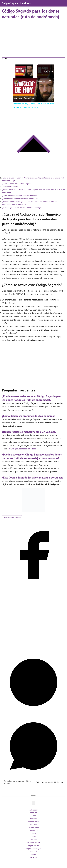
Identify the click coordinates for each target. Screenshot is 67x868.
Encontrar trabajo (33, 842)
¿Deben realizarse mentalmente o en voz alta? (20, 199)
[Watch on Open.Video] (24, 98)
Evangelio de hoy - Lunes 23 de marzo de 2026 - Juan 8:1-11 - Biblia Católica (33, 82)
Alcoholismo (33, 813)
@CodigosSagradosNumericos (22, 449)
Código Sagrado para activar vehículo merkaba (17, 782)
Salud (33, 854)
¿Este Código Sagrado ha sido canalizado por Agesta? (23, 208)
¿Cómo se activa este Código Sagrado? (17, 184)
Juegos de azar (33, 845)
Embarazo (33, 840)
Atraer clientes (34, 822)
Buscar (34, 795)
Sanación (34, 857)
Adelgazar (33, 810)
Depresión (34, 831)
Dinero (34, 834)
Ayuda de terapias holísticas (12, 517)
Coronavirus (34, 825)
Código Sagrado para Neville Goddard (50, 782)
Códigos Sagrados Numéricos (16, 3)
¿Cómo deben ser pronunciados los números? (20, 196)
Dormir (33, 837)
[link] (16, 82)
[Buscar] (33, 803)
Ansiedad (34, 819)
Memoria (33, 851)
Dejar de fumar (33, 828)
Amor (33, 816)
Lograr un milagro (33, 848)
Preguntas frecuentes (10, 187)
